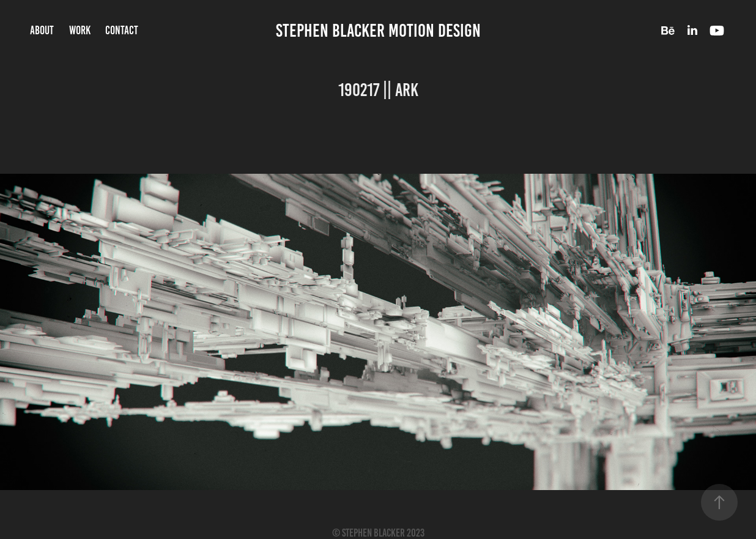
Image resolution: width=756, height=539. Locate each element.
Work (80, 30)
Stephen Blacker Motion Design (378, 31)
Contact (122, 30)
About (42, 30)
